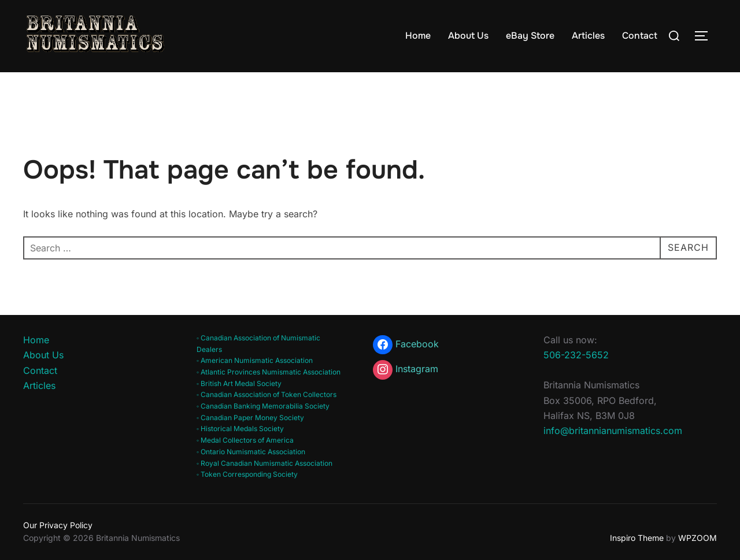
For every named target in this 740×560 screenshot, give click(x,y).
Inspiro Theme (637, 538)
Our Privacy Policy (58, 525)
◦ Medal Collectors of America (245, 440)
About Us (468, 36)
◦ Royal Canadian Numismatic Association (264, 463)
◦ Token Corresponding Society (247, 474)
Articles (588, 36)
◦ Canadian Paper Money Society (250, 418)
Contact (640, 36)
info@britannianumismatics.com (613, 431)
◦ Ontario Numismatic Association (251, 452)
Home (418, 36)
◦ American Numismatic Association (255, 360)
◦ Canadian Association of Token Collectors (267, 394)
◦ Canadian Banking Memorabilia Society (263, 406)
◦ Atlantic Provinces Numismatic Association (269, 372)
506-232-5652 (576, 355)
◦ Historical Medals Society (240, 429)
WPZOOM (698, 538)
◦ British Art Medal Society (239, 383)
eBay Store (530, 36)
